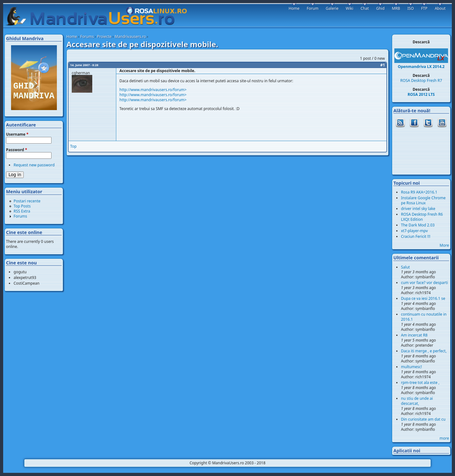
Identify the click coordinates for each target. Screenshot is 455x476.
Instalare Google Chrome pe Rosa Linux (423, 200)
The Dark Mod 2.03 (418, 225)
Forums (87, 37)
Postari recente (27, 201)
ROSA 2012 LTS (421, 94)
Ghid (380, 8)
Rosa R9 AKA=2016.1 (419, 192)
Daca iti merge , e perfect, (424, 351)
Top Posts (22, 206)
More (444, 245)
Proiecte (104, 37)
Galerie (332, 8)
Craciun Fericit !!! (416, 236)
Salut (405, 267)
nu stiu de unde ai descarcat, (417, 401)
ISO (410, 8)
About (440, 8)
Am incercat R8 (414, 335)
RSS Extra (22, 211)
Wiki (349, 8)
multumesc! (411, 367)
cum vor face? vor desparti (425, 283)
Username (17, 134)
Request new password (34, 165)
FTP (424, 8)
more (444, 438)
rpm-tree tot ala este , (420, 383)
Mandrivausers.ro (130, 37)
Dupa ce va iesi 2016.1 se (423, 298)
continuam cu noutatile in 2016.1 (424, 317)
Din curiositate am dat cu (423, 419)
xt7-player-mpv (414, 231)
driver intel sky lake (418, 209)
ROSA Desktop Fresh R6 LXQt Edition (422, 217)
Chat (365, 8)
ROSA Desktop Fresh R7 (421, 80)
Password (17, 150)
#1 (382, 65)
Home (72, 37)
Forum (313, 8)
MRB (396, 8)
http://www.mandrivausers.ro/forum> (153, 90)
